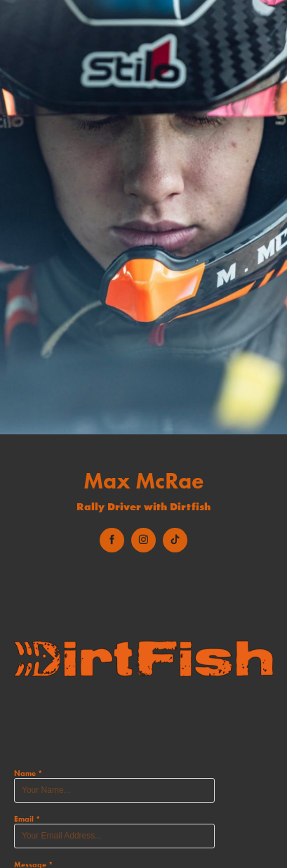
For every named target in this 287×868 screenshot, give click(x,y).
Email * (27, 819)
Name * (28, 773)
